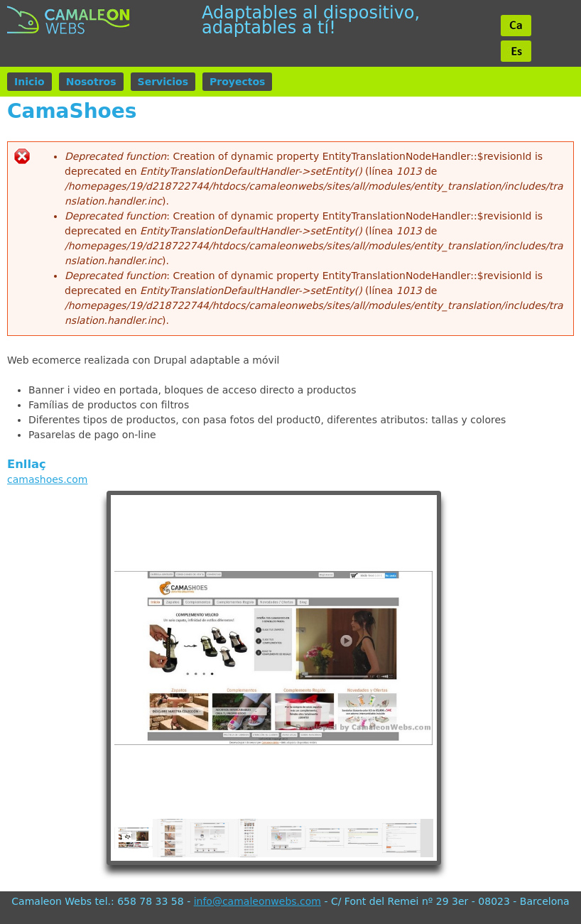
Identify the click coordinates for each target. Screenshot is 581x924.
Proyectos (237, 82)
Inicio (29, 82)
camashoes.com (47, 479)
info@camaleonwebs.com (257, 901)
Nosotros (91, 82)
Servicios (163, 82)
